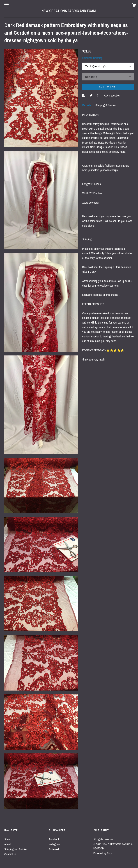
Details (87, 105)
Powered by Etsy (103, 853)
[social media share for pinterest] (99, 95)
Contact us (10, 854)
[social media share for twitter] (91, 95)
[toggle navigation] (6, 5)
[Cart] (134, 5)
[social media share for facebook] (84, 95)
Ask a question (112, 95)
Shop (7, 839)
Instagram (54, 844)
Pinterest (54, 849)
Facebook (54, 839)
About (8, 844)
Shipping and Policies (16, 849)
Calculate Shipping (92, 58)
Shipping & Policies (106, 105)
